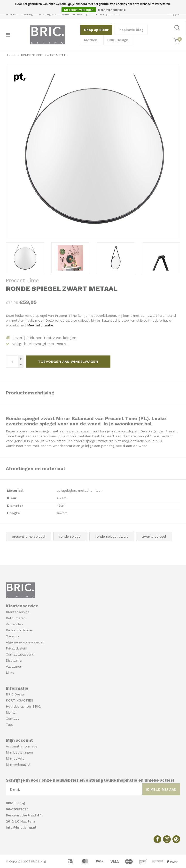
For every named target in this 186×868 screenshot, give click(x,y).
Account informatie (22, 746)
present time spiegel (29, 536)
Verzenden (14, 624)
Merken (91, 40)
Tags (10, 725)
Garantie (13, 636)
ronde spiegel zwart (112, 536)
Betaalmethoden (19, 630)
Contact (12, 718)
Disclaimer (14, 660)
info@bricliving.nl (21, 827)
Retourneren (16, 618)
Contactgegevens (20, 654)
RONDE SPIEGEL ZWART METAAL (44, 55)
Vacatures (14, 666)
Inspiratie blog (131, 30)
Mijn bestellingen (19, 752)
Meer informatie (40, 325)
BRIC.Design (118, 40)
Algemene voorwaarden (25, 642)
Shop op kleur (96, 30)
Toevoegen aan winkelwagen (68, 362)
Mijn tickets (15, 758)
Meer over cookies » (112, 10)
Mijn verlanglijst (18, 764)
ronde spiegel (70, 536)
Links (10, 672)
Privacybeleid (16, 648)
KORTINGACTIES (19, 700)
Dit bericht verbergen (79, 10)
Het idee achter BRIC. (23, 706)
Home (10, 55)
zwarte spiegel (154, 536)
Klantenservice (18, 612)
